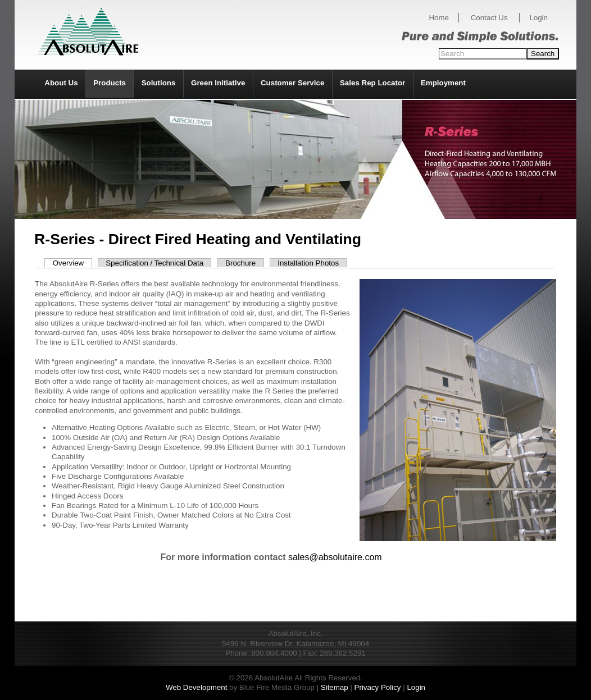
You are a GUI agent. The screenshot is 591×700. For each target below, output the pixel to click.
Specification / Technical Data (154, 263)
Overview (69, 263)
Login (538, 18)
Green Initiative (218, 83)
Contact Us (489, 18)
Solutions (159, 83)
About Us (61, 83)
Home (439, 18)
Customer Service (292, 83)
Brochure (240, 263)
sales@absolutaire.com (335, 557)
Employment (443, 83)
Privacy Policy (378, 687)
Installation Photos (308, 263)
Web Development (196, 687)
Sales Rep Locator (372, 83)
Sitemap (335, 687)
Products (110, 83)
